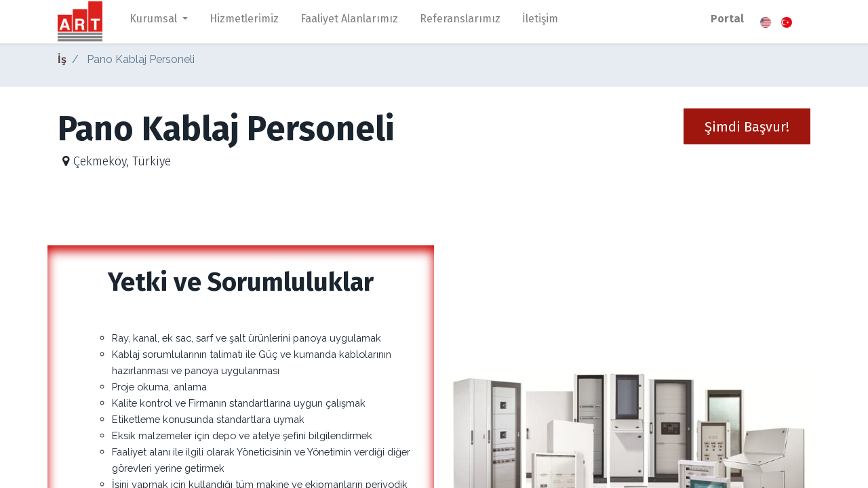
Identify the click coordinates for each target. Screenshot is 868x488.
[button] (747, 126)
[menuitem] (244, 22)
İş (62, 59)
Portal (727, 19)
